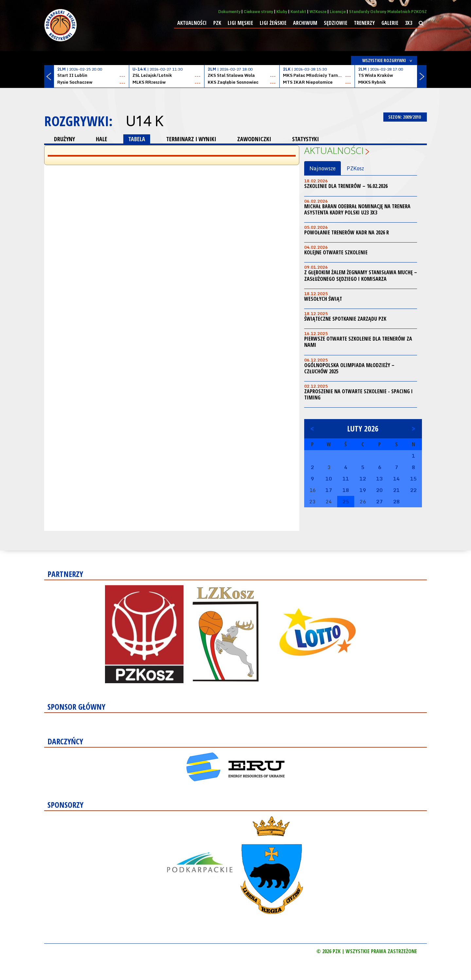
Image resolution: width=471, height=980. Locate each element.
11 (346, 479)
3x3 (409, 23)
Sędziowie (336, 23)
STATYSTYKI (305, 139)
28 (396, 501)
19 (363, 490)
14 (396, 479)
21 (396, 490)
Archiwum (305, 23)
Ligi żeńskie (273, 23)
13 (379, 479)
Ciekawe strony (258, 12)
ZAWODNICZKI (254, 139)
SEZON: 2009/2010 (405, 117)
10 (329, 479)
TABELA (137, 139)
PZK (217, 23)
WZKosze (318, 12)
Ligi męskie (240, 23)
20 (379, 490)
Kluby (282, 12)
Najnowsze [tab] (323, 168)
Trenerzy (364, 23)
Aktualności (192, 23)
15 (413, 479)
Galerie (390, 23)
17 (329, 490)
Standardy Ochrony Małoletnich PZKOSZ (388, 12)
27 (379, 501)
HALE (102, 139)
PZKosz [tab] (355, 168)
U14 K (144, 121)
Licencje (338, 12)
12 (363, 479)
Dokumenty (229, 12)
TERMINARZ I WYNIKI (191, 139)
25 (346, 501)
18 (346, 490)
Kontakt (298, 12)
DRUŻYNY (64, 139)
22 (413, 490)
